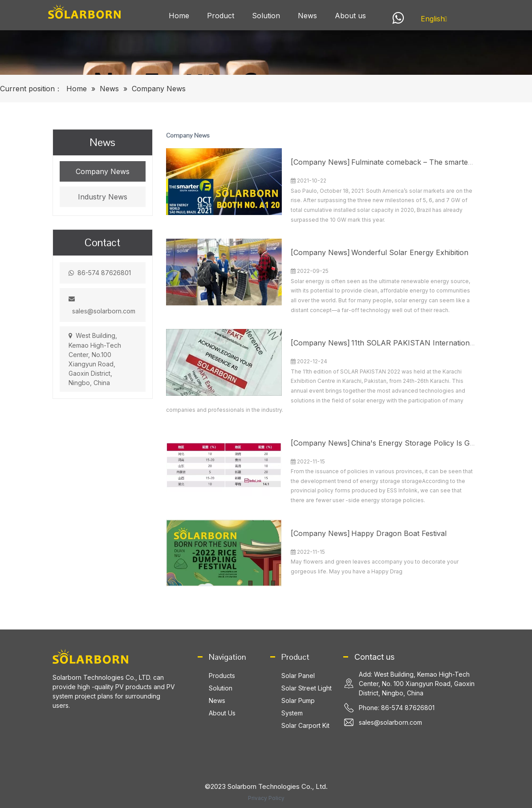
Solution (221, 688)
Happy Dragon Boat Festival (399, 533)
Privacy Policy (266, 798)
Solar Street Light (307, 688)
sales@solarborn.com (104, 311)
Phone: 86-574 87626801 (397, 708)
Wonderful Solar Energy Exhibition (410, 252)
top (513, 770)
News (217, 700)
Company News (103, 171)
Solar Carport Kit (305, 725)
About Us (222, 713)
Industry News (103, 197)
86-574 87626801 (104, 273)
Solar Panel (298, 676)
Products (222, 676)
